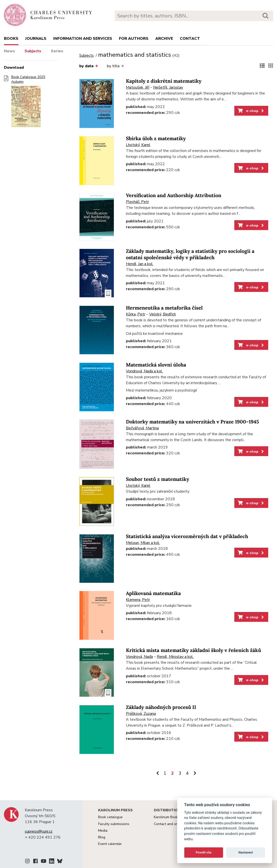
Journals (36, 39)
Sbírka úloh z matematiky (156, 139)
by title (115, 66)
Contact (190, 39)
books (11, 39)
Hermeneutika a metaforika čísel (164, 308)
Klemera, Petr (138, 600)
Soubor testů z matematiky (158, 479)
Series (57, 51)
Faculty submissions (114, 824)
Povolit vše (204, 852)
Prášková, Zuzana (141, 714)
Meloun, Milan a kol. (143, 543)
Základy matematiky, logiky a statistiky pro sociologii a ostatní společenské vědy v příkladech (190, 254)
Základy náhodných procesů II (161, 707)
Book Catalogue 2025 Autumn (28, 103)
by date (89, 66)
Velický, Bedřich (163, 314)
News (9, 51)
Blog (102, 837)
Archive (164, 39)
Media (103, 831)
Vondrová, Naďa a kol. (144, 371)
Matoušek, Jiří (138, 87)
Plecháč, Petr (137, 202)
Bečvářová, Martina (142, 428)
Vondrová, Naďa (139, 657)
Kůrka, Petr (136, 314)
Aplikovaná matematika (153, 593)
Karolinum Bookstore (170, 817)
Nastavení (246, 852)
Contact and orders (169, 824)
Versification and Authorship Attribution (174, 196)
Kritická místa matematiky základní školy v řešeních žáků (193, 650)
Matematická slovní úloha (156, 365)
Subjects (33, 51)
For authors (134, 39)
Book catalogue (110, 817)
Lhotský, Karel (138, 145)
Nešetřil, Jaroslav (168, 87)
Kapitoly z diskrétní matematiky (164, 81)
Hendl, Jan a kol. (140, 264)
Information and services (83, 39)
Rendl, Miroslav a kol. (175, 657)
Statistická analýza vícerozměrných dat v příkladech (187, 536)
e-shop (251, 111)
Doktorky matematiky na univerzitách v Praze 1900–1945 (192, 422)
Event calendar (110, 844)
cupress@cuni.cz (39, 831)
